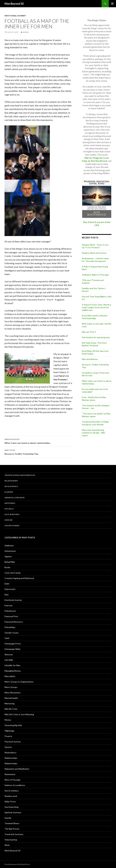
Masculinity (10, 676)
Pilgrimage (9, 731)
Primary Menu (112, 4)
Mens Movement (13, 693)
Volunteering (11, 840)
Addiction (9, 546)
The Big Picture (12, 829)
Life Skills (9, 509)
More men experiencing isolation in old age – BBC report (94, 433)
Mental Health (11, 698)
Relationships (11, 481)
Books (7, 567)
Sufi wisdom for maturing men (96, 337)
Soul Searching (12, 514)
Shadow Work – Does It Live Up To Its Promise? (95, 246)
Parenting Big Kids (13, 725)
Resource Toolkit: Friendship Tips (39, 452)
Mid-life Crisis (11, 709)
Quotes (8, 747)
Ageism (8, 556)
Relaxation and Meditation (17, 769)
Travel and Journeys (14, 834)
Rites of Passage (12, 780)
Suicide (8, 818)
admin (26, 32)
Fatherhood (10, 611)
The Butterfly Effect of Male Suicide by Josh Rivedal (95, 423)
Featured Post (11, 616)
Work (7, 845)
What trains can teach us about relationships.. (39, 441)
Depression (10, 589)
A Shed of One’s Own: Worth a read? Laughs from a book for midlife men (96, 307)
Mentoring (10, 503)
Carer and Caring (12, 573)
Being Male (10, 562)
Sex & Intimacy (11, 486)
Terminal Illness (12, 823)
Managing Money (13, 671)
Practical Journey (13, 742)
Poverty (8, 736)
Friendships (10, 627)
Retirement (10, 774)
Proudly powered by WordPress (17, 864)
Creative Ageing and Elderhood (20, 475)
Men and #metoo (90, 359)
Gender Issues (12, 633)
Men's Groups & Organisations (19, 682)
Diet (7, 595)
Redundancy (10, 752)
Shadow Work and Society (94, 253)
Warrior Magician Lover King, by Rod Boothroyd (96, 159)
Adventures (10, 551)
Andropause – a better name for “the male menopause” (95, 260)
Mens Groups (11, 687)
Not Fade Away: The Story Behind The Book (94, 344)
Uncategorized (12, 526)
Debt (7, 584)
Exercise (9, 520)
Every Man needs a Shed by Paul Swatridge (95, 317)
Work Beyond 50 (12, 851)
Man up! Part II (89, 332)
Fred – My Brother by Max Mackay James (94, 399)
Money (8, 720)
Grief (7, 638)
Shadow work (11, 796)
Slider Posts (10, 802)
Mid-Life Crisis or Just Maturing (19, 714)
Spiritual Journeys (13, 812)
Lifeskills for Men (12, 665)
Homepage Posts (13, 644)
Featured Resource (14, 622)
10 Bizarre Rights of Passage (95, 275)
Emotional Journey (15, 16)
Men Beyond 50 (14, 4)
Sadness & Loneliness (14, 498)
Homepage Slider (13, 649)
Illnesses (9, 492)
